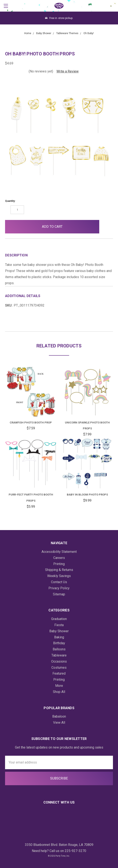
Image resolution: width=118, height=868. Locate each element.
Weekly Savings (59, 576)
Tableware (59, 655)
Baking (59, 637)
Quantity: (10, 201)
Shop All (59, 692)
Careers (59, 558)
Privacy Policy (59, 588)
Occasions (59, 661)
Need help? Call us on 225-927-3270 (59, 851)
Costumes (59, 668)
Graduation (59, 619)
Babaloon (59, 716)
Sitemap (59, 594)
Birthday (59, 643)
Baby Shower (59, 631)
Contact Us (59, 582)
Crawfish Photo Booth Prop (31, 423)
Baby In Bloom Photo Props (87, 495)
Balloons (59, 649)
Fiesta (59, 625)
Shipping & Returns (59, 570)
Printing (59, 564)
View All (59, 723)
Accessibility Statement (59, 552)
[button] (106, 227)
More (59, 686)
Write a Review (68, 71)
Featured (59, 673)
